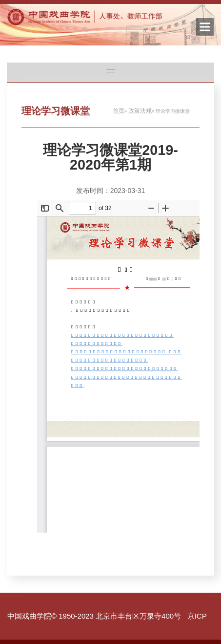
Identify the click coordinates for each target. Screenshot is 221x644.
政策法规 (140, 111)
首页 (119, 111)
